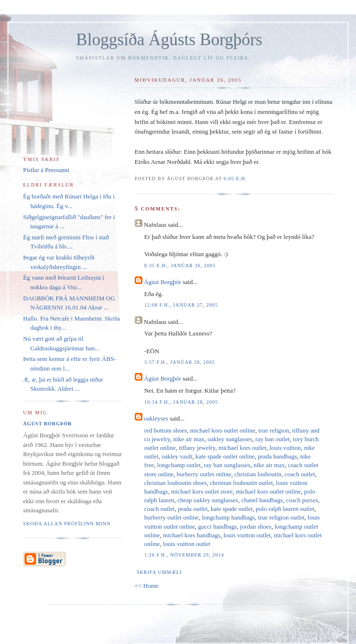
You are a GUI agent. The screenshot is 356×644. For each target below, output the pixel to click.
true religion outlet (281, 517)
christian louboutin (258, 474)
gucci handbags (218, 526)
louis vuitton (285, 448)
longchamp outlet (179, 465)
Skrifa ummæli (159, 572)
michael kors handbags (192, 535)
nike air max (189, 439)
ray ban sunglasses (227, 465)
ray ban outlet (273, 439)
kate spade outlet (232, 509)
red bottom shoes (166, 430)
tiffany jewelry (197, 448)
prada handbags (277, 456)
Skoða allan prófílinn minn (67, 524)
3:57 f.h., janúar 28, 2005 (180, 362)
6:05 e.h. (235, 179)
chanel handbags (262, 500)
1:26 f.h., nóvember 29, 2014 (184, 555)
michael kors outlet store (202, 491)
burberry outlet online (204, 474)
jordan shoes (256, 526)
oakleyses (156, 418)
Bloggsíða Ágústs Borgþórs (169, 40)
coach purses (302, 500)
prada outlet (193, 509)
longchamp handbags (229, 517)
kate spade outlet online (225, 456)
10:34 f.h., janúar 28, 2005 (181, 402)
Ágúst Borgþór (162, 282)
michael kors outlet (242, 448)
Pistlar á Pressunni (46, 170)
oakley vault (177, 456)
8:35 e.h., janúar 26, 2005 (180, 266)
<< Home (147, 586)
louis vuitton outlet (247, 535)
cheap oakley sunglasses (208, 500)
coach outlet (300, 474)
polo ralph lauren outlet (285, 509)
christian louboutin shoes (176, 483)
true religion (274, 430)
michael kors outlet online (222, 430)
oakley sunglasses (230, 439)
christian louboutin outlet (241, 483)
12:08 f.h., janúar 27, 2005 (181, 305)
